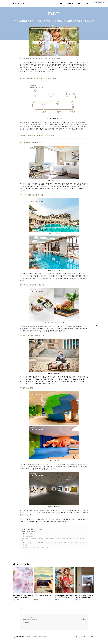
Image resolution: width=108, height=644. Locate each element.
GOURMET (70, 4)
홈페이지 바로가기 (30, 531)
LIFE (79, 4)
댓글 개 (22, 610)
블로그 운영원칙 (91, 637)
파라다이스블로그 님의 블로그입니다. (31, 619)
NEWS (86, 4)
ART (52, 4)
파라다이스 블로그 (28, 617)
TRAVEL (60, 4)
